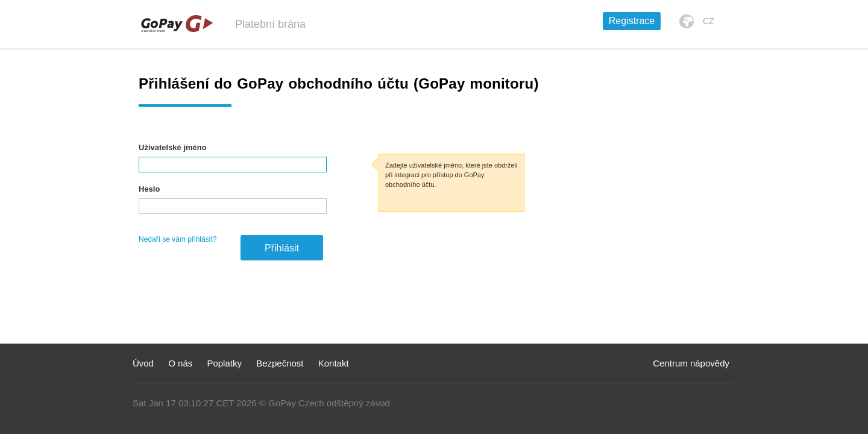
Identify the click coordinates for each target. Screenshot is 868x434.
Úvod (143, 363)
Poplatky (224, 363)
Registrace (632, 21)
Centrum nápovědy (691, 363)
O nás (180, 363)
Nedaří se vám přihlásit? (178, 239)
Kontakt (334, 363)
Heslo (149, 189)
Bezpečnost (280, 363)
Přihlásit (282, 248)
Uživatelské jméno (173, 147)
